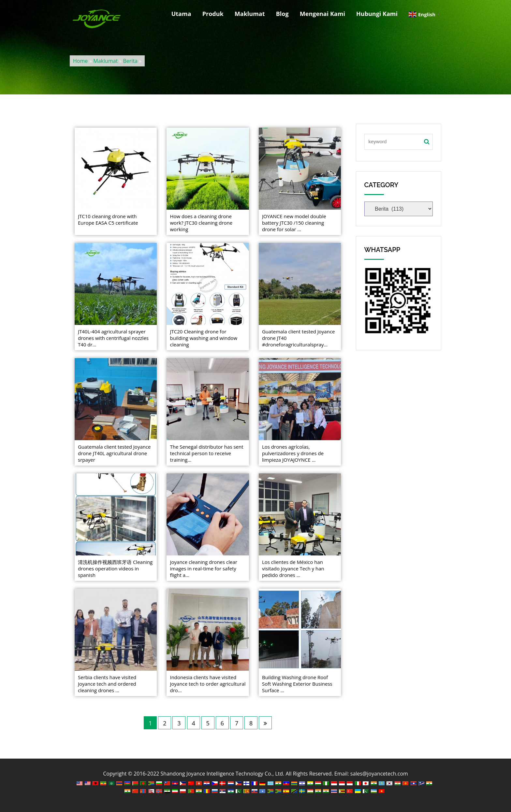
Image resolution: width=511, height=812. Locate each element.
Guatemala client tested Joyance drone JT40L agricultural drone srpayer (114, 453)
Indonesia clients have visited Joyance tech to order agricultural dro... (208, 684)
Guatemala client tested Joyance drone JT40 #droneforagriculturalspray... (299, 338)
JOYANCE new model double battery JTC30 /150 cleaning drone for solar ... (294, 223)
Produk (213, 14)
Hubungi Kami (377, 14)
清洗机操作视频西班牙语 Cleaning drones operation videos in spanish (115, 568)
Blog (282, 14)
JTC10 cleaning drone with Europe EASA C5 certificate (108, 219)
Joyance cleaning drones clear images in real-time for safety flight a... (203, 568)
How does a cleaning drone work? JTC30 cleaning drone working (201, 223)
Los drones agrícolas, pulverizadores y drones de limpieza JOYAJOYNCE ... (293, 453)
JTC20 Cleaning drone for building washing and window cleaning (204, 338)
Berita (131, 61)
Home (80, 61)
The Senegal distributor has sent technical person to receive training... (206, 453)
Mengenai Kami (322, 14)
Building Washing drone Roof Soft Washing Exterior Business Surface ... (297, 684)
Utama (181, 14)
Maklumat (250, 14)
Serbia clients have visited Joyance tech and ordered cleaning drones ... (107, 684)
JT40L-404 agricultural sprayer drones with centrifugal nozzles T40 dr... (113, 338)
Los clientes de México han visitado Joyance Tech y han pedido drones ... (293, 568)
